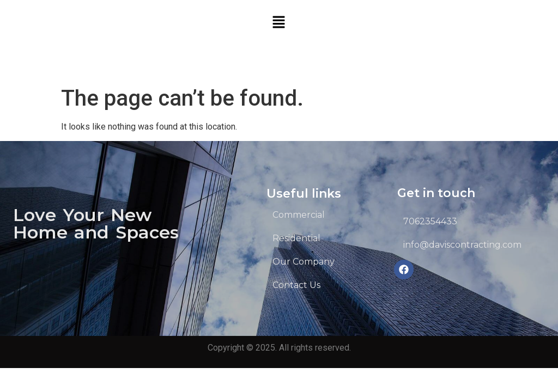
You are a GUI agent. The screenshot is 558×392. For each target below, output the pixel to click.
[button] (279, 23)
